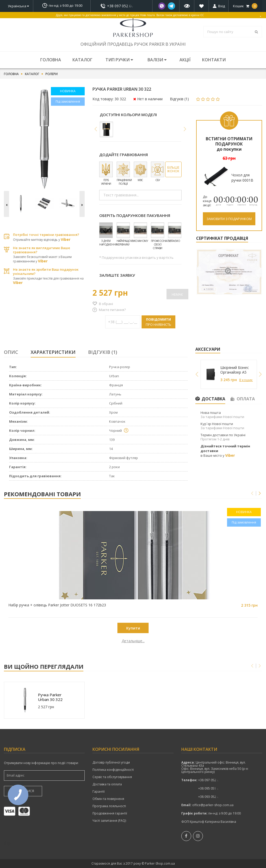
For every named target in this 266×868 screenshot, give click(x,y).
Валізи (157, 60)
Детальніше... (36, 641)
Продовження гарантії (110, 813)
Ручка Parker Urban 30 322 (50, 697)
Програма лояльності (109, 806)
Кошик (245, 6)
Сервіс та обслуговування (112, 777)
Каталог (82, 60)
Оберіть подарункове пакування (135, 215)
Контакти (214, 60)
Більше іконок (173, 169)
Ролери (52, 74)
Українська (18, 6)
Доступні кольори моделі (128, 115)
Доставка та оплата (107, 784)
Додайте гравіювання (124, 155)
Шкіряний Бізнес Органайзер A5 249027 (235, 370)
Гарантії (99, 792)
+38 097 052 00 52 (122, 6)
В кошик (246, 380)
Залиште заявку (117, 275)
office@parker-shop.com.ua (213, 805)
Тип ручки (119, 60)
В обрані (106, 304)
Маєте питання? (112, 310)
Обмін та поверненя (108, 799)
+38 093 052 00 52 (212, 797)
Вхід (222, 6)
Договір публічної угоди (111, 763)
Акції (185, 60)
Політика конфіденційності (113, 770)
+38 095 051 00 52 (212, 788)
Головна (51, 60)
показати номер (121, 6)
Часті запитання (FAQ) (109, 821)
